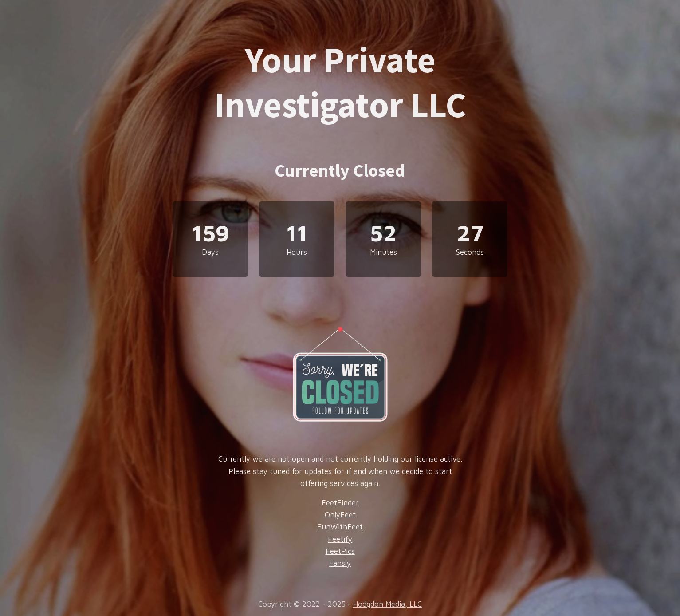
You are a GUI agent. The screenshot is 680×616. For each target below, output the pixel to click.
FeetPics (340, 551)
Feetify (340, 539)
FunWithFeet (340, 527)
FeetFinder (340, 503)
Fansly (340, 563)
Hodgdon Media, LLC (387, 604)
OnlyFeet (340, 515)
